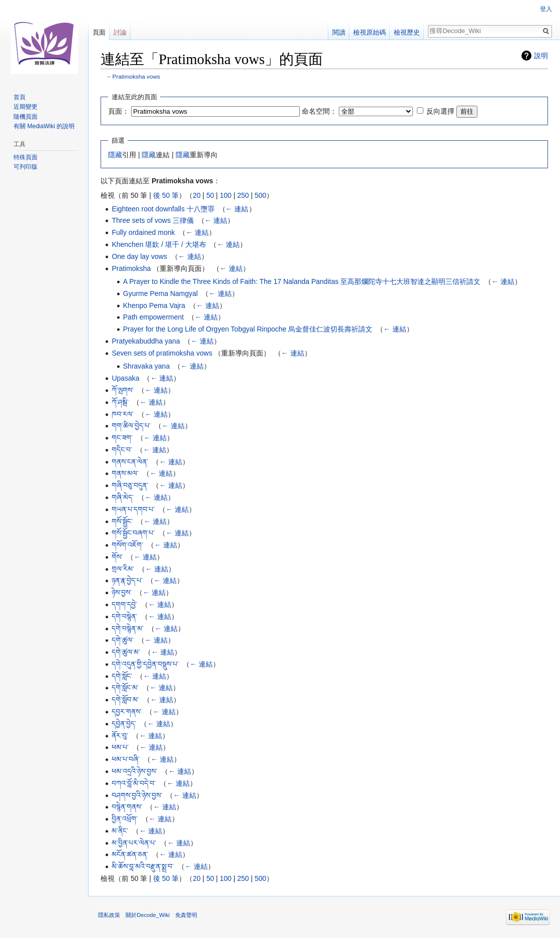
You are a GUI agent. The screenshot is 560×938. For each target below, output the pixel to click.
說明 (541, 56)
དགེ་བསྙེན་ (124, 616)
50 (210, 195)
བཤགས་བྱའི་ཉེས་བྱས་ (137, 795)
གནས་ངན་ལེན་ (130, 462)
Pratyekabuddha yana (146, 341)
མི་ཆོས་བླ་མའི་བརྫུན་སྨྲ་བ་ (143, 866)
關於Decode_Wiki (148, 915)
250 (243, 195)
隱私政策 (109, 915)
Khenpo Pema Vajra (154, 305)
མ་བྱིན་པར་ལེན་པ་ (134, 843)
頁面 (99, 32)
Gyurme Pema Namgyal (160, 293)
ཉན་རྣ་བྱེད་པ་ (127, 580)
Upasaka (125, 378)
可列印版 (26, 167)
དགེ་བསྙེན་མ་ (128, 629)
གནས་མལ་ (125, 473)
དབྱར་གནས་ (127, 712)
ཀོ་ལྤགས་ (123, 390)
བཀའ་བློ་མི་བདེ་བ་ (134, 783)
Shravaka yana (146, 366)
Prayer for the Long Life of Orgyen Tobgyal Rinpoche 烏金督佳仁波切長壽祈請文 (248, 329)
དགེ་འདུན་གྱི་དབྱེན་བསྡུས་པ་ (145, 664)
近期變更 (26, 107)
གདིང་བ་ (122, 450)
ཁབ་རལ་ (123, 414)
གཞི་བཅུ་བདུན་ (130, 485)
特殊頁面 (26, 157)
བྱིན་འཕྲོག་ (125, 819)
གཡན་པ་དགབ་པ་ (133, 509)
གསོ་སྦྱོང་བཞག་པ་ (133, 533)
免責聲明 (186, 915)
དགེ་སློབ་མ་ (125, 700)
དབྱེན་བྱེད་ (124, 724)
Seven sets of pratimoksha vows (162, 353)
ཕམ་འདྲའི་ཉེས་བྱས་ (134, 771)
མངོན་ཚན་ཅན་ (130, 854)
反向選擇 (440, 111)
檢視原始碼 (370, 32)
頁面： (119, 111)
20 (197, 195)
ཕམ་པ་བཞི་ (126, 759)
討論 (120, 32)
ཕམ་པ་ (120, 747)
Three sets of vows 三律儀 (152, 220)
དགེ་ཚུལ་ (123, 640)
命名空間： (319, 111)
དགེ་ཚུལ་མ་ (126, 652)
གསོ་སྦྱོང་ (122, 521)
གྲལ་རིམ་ (123, 569)
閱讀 (339, 32)
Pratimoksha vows (136, 76)
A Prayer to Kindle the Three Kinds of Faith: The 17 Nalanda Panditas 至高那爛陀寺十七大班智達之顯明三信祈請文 (302, 281)
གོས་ (117, 557)
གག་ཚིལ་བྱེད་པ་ (131, 426)
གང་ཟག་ (122, 438)
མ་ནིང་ (120, 831)
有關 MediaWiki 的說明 (44, 126)
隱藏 (115, 155)
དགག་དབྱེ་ (124, 604)
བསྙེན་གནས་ (127, 807)
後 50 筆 (166, 195)
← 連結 (237, 209)
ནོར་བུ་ (120, 736)
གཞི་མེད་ (123, 497)
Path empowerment (153, 317)
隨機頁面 (26, 117)
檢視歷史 (407, 32)
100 (225, 195)
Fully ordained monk (143, 232)
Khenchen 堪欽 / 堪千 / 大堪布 (159, 244)
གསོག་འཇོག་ (127, 545)
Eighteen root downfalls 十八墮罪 (163, 209)
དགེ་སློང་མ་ (125, 688)
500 (260, 195)
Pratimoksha (131, 268)
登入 (546, 9)
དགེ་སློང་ (122, 676)
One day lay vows (139, 256)
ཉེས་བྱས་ (122, 592)
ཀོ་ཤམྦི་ (120, 402)
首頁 (20, 97)
